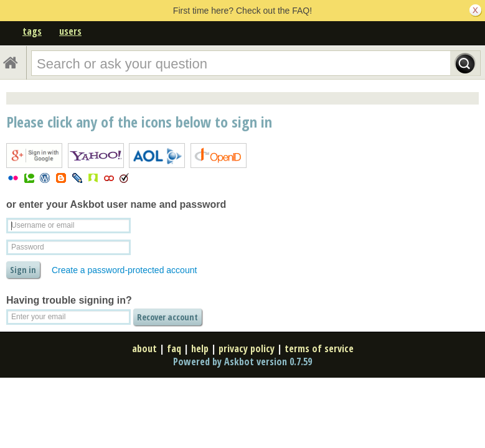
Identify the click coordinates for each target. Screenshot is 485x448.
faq (174, 348)
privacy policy (247, 348)
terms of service (319, 348)
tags (32, 31)
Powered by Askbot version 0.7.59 (242, 362)
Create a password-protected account (124, 270)
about (144, 348)
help (200, 348)
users (70, 31)
